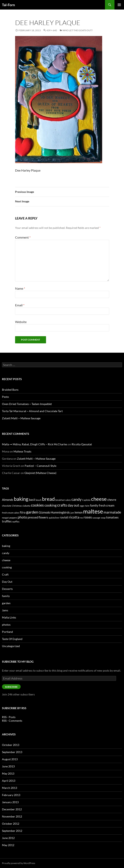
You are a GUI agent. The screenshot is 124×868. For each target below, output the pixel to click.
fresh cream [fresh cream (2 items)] (107, 505)
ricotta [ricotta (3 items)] (74, 517)
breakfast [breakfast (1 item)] (60, 500)
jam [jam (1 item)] (72, 513)
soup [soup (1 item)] (103, 518)
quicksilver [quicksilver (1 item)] (54, 518)
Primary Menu (119, 5)
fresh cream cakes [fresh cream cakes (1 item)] (11, 513)
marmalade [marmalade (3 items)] (112, 512)
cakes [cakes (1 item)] (68, 500)
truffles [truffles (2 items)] (7, 521)
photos (6, 625)
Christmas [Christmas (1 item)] (17, 506)
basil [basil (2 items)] (32, 500)
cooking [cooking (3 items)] (50, 505)
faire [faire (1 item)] (87, 506)
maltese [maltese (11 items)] (93, 511)
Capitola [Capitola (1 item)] (86, 500)
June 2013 (8, 766)
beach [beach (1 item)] (39, 500)
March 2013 (10, 788)
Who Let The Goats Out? (78, 30)
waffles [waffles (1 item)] (16, 522)
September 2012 (12, 831)
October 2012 (11, 824)
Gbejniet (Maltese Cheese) (40, 473)
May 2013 (8, 773)
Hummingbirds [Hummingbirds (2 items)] (60, 512)
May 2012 (8, 845)
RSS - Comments (12, 721)
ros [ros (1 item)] (81, 518)
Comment (23, 237)
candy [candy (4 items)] (76, 499)
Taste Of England (12, 639)
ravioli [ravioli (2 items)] (64, 517)
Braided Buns (10, 390)
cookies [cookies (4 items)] (37, 505)
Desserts (7, 589)
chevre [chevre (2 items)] (112, 500)
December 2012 (12, 809)
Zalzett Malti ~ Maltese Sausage (21, 418)
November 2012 (12, 816)
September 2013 (12, 752)
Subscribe (11, 687)
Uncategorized (11, 646)
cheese (6, 560)
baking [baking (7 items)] (21, 499)
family (6, 596)
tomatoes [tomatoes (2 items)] (112, 517)
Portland (7, 632)
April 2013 (9, 781)
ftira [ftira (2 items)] (23, 512)
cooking (7, 567)
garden (6, 603)
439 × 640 (52, 30)
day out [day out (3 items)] (73, 505)
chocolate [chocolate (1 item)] (7, 506)
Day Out (7, 582)
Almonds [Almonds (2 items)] (8, 500)
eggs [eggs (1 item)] (82, 506)
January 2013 (10, 802)
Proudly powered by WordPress (19, 863)
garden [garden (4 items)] (32, 512)
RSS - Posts (9, 717)
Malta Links (9, 617)
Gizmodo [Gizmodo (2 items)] (44, 512)
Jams (5, 610)
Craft (5, 574)
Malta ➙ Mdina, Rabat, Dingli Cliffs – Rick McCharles (35, 444)
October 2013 (11, 745)
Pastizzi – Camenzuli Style (40, 466)
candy (6, 553)
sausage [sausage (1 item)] (96, 518)
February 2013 (11, 795)
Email (20, 305)
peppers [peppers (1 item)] (13, 518)
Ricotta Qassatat (82, 444)
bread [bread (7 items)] (48, 499)
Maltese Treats (22, 451)
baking (6, 546)
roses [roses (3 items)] (88, 517)
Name (20, 288)
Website (21, 322)
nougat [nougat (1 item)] (5, 518)
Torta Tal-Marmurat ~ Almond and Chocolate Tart (32, 411)
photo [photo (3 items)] (22, 517)
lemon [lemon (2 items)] (79, 512)
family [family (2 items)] (94, 505)
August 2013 (10, 759)
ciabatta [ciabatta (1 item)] (26, 506)
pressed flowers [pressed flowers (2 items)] (38, 517)
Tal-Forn (8, 5)
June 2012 (8, 838)
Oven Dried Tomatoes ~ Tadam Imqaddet (27, 404)
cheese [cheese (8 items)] (99, 499)
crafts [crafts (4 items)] (62, 505)
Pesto (5, 397)
